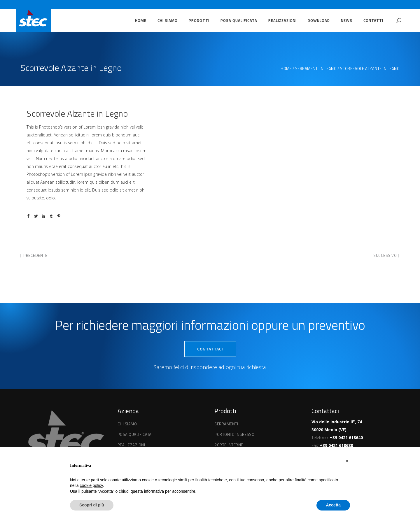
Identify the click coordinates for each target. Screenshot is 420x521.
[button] (347, 461)
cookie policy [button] (91, 485)
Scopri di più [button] (92, 505)
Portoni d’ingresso (234, 434)
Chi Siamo (127, 424)
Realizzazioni (131, 445)
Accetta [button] (333, 505)
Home (286, 69)
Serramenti (226, 424)
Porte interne (229, 445)
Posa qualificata (135, 434)
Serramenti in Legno (316, 69)
